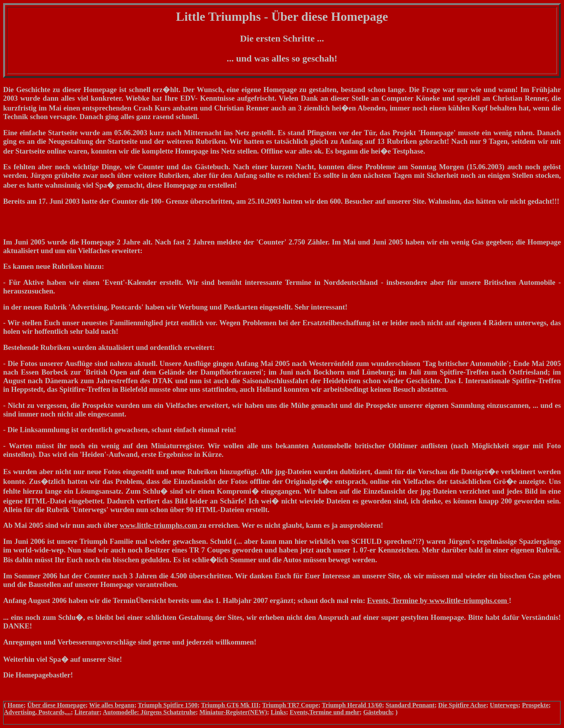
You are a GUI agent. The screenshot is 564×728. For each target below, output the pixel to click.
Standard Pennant (410, 705)
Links (278, 712)
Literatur (87, 712)
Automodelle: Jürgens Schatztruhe (149, 712)
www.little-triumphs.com (160, 525)
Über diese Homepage (57, 705)
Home (15, 705)
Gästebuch (377, 712)
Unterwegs (504, 705)
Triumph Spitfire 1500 (168, 705)
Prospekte (535, 705)
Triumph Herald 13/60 (352, 705)
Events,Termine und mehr (325, 712)
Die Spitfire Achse (462, 705)
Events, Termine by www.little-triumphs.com (438, 600)
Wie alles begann (112, 705)
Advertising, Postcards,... (37, 712)
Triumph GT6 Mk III (230, 705)
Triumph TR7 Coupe (290, 705)
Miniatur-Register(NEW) (233, 712)
